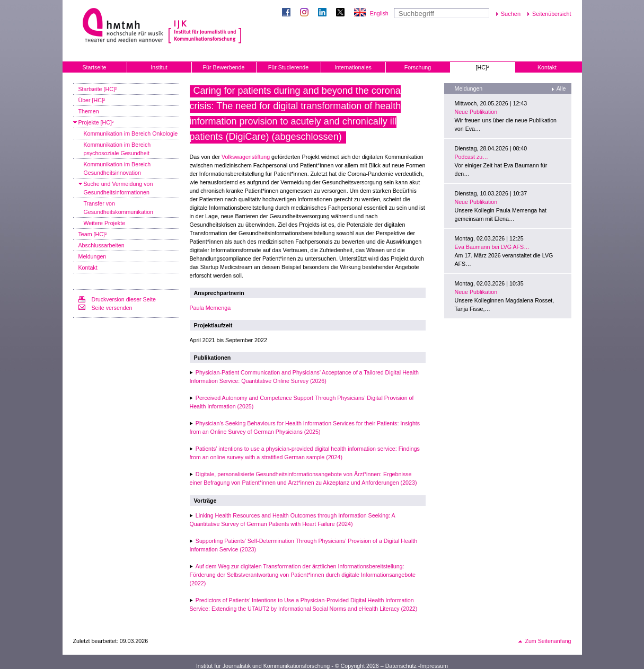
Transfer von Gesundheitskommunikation (119, 208)
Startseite (94, 67)
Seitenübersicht (552, 14)
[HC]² (483, 67)
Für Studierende (288, 67)
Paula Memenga (210, 308)
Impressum (434, 666)
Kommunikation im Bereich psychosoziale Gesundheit (117, 149)
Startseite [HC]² (98, 89)
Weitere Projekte (105, 223)
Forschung (418, 67)
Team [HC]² (93, 234)
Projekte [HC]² (96, 122)
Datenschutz (401, 666)
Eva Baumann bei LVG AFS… (492, 247)
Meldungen (92, 256)
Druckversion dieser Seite (124, 299)
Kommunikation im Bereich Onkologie (131, 133)
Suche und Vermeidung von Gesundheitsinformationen (118, 188)
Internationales (353, 67)
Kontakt (547, 67)
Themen (89, 111)
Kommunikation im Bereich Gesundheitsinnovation (117, 168)
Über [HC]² (92, 100)
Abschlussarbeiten (102, 245)
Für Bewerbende (224, 67)
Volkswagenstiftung (246, 157)
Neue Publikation (476, 112)
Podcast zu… (471, 157)
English (379, 13)
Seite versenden (112, 308)
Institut (159, 67)
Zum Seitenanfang (548, 641)
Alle (561, 88)
